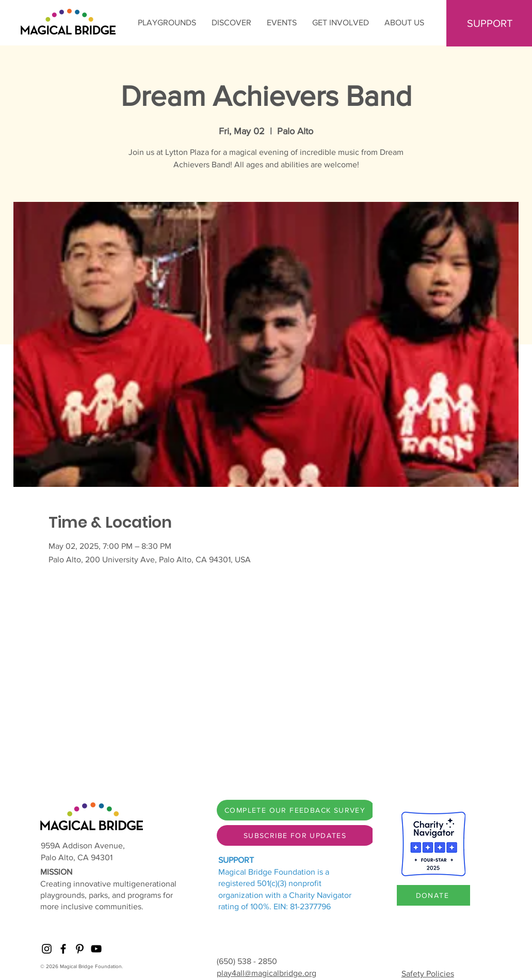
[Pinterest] (80, 949)
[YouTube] (96, 949)
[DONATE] (433, 895)
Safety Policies (428, 974)
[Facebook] (63, 949)
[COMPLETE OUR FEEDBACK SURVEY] (296, 810)
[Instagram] (47, 949)
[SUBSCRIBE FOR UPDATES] (296, 835)
